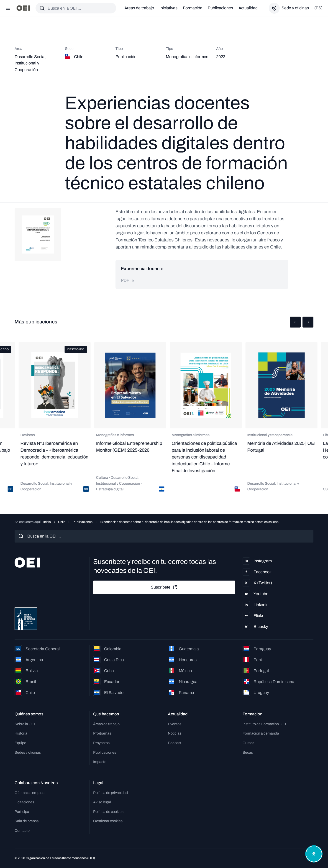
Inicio (47, 522)
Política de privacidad (110, 793)
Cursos (248, 743)
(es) (318, 8)
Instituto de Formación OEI (264, 724)
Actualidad (248, 8)
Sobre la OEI (25, 724)
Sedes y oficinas (28, 752)
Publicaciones (220, 8)
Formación (193, 8)
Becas (248, 752)
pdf (128, 280)
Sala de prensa (27, 821)
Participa (22, 812)
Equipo (20, 743)
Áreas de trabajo (139, 8)
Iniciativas (168, 8)
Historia (21, 733)
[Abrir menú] (8, 8)
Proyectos (101, 743)
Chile (62, 522)
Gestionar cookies (108, 821)
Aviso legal (102, 802)
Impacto (100, 762)
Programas (102, 733)
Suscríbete (164, 587)
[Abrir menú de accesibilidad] (314, 854)
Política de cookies (108, 812)
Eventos (175, 724)
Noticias (175, 733)
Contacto (22, 831)
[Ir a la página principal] (23, 8)
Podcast (175, 743)
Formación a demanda (261, 733)
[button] (295, 322)
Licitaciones (24, 802)
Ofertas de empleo (29, 793)
